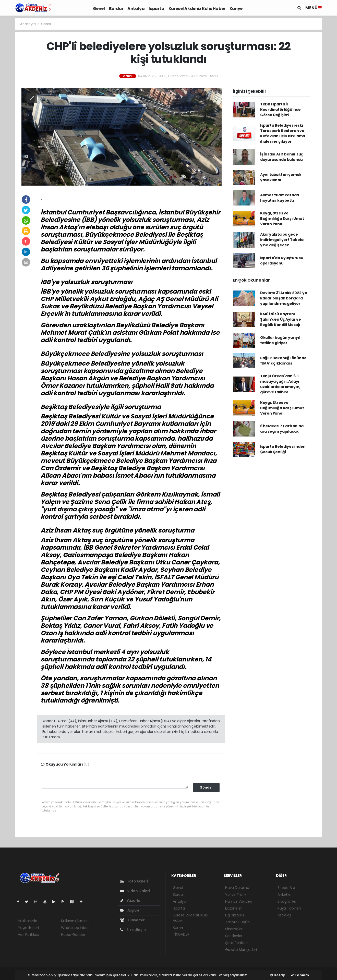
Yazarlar (131, 901)
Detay (278, 975)
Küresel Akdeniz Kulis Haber (197, 9)
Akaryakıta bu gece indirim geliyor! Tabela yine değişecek (282, 240)
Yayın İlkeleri (28, 928)
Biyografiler (287, 901)
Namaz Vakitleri (238, 901)
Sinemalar (234, 929)
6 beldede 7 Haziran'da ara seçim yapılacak (282, 429)
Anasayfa (28, 24)
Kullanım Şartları (75, 921)
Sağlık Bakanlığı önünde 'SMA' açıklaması (283, 361)
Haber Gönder (73, 935)
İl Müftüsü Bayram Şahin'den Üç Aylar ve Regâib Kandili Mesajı (281, 319)
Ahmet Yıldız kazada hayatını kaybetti (280, 198)
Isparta (156, 9)
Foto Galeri (134, 881)
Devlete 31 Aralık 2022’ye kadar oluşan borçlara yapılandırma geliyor (284, 298)
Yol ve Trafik (236, 894)
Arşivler (131, 910)
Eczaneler (233, 908)
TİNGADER (181, 934)
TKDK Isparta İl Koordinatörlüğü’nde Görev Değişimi (280, 110)
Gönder (206, 787)
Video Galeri (135, 891)
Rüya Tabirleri (289, 908)
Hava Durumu (237, 888)
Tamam (300, 975)
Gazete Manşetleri (241, 950)
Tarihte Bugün (237, 922)
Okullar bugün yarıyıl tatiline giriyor (280, 340)
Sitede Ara (286, 888)
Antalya (136, 9)
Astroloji (284, 915)
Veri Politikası (29, 935)
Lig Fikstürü (234, 915)
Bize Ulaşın (133, 930)
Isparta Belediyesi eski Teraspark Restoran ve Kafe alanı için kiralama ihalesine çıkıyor (283, 133)
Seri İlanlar (234, 936)
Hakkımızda (28, 921)
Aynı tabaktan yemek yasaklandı (281, 177)
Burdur (116, 9)
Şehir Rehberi (236, 943)
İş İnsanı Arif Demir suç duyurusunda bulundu (282, 157)
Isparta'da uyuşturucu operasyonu (282, 261)
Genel (99, 9)
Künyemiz (133, 920)
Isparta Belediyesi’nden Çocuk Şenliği (283, 449)
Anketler (285, 894)
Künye (236, 9)
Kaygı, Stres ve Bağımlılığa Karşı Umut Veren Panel (282, 219)
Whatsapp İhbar (75, 928)
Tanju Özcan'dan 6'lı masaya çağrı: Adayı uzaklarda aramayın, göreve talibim (280, 384)
